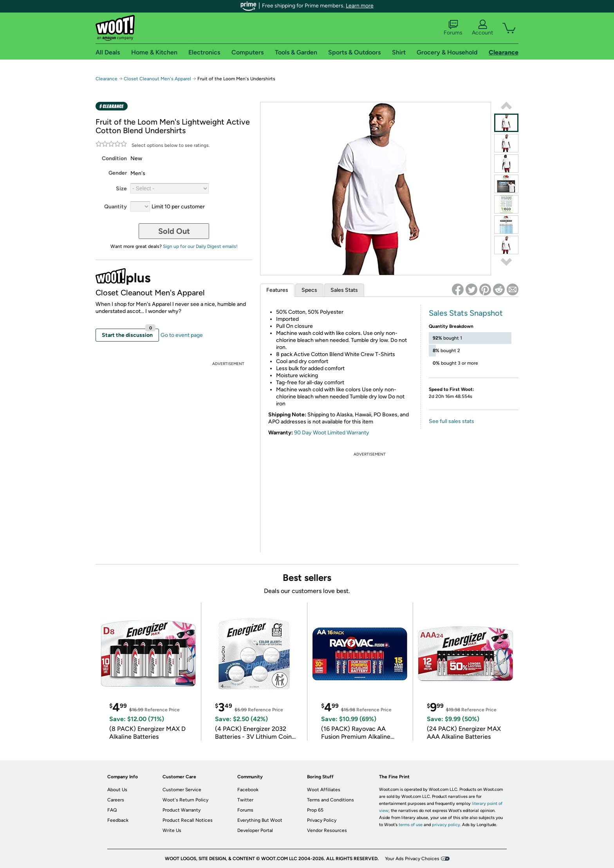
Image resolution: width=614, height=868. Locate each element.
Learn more (360, 6)
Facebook (248, 790)
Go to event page (182, 335)
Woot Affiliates (324, 790)
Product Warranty (181, 810)
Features (277, 290)
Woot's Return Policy (185, 800)
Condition (114, 158)
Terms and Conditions (330, 800)
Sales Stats (344, 290)
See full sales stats (451, 421)
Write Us (172, 830)
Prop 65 (315, 810)
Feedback (118, 820)
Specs (309, 290)
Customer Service (182, 790)
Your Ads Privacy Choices (412, 859)
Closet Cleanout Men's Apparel (157, 79)
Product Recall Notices (188, 820)
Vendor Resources (327, 830)
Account (482, 28)
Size (121, 189)
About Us (117, 790)
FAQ (112, 810)
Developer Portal (255, 830)
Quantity (116, 207)
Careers (116, 800)
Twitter (245, 800)
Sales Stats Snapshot (466, 313)
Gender (118, 173)
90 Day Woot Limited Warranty (332, 433)
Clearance (107, 79)
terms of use (411, 825)
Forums (453, 28)
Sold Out (174, 231)
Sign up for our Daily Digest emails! (200, 246)
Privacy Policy (322, 820)
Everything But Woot (260, 820)
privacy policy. (446, 825)
